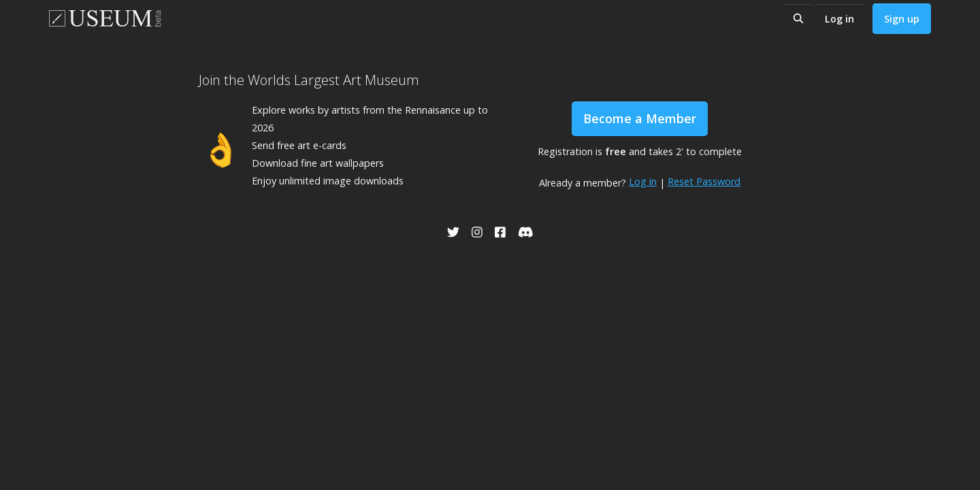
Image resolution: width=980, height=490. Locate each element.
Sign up (902, 19)
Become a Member (640, 118)
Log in (839, 19)
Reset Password (704, 181)
